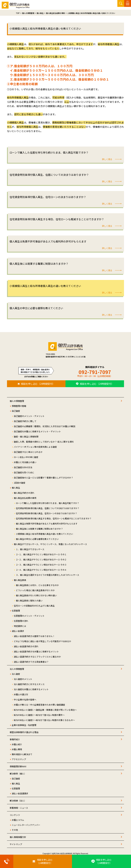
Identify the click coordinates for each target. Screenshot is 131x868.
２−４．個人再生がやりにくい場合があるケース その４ (41, 570)
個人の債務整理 (17, 401)
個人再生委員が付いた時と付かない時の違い (36, 595)
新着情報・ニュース (19, 808)
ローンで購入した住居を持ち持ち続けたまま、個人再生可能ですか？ (48, 503)
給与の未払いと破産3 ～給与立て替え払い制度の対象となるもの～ (44, 720)
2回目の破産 (20, 483)
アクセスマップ (19, 759)
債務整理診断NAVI (18, 766)
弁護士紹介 (17, 744)
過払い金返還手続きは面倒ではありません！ (34, 636)
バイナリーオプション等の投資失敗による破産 (35, 447)
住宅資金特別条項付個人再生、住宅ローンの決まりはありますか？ (46, 513)
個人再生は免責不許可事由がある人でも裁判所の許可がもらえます (47, 524)
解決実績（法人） (18, 801)
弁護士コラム (18, 820)
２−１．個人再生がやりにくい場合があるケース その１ (41, 554)
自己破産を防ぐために (24, 472)
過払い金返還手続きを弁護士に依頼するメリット (36, 651)
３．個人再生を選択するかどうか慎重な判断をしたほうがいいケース (48, 575)
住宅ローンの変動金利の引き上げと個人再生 (34, 606)
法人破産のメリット (23, 679)
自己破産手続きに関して (25, 421)
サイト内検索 (121, 3)
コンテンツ (15, 815)
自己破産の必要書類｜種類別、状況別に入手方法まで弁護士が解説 (45, 426)
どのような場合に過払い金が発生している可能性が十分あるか (42, 641)
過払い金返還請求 (20, 793)
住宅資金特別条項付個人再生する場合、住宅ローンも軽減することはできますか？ (54, 518)
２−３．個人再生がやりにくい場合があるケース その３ (41, 565)
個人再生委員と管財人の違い (29, 600)
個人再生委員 (20, 580)
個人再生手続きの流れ (24, 493)
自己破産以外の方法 (23, 467)
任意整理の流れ (21, 621)
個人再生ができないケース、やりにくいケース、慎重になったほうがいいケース (50, 544)
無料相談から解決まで (22, 754)
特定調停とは (20, 626)
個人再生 (16, 488)
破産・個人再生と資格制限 (26, 436)
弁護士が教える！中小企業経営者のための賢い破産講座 (39, 705)
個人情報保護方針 (18, 837)
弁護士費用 (17, 749)
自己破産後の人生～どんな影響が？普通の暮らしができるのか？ (43, 478)
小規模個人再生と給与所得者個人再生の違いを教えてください (44, 534)
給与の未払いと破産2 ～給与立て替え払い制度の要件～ (39, 715)
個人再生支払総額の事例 (25, 498)
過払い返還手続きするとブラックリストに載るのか (37, 657)
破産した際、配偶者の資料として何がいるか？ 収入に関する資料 (44, 442)
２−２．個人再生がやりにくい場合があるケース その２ (41, 559)
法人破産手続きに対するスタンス (29, 684)
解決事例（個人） (18, 774)
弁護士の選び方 (21, 694)
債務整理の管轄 (19, 406)
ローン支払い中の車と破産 (26, 457)
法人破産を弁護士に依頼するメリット (31, 689)
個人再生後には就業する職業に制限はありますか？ (39, 529)
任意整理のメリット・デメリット (29, 616)
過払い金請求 (18, 631)
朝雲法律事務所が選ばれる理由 (24, 732)
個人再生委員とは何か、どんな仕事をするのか (37, 585)
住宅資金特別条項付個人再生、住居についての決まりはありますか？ (48, 508)
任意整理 (16, 611)
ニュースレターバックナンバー (26, 825)
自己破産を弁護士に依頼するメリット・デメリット (37, 431)
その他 (15, 830)
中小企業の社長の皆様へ (25, 699)
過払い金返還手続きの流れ (26, 646)
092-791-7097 (95, 372)
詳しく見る (107, 159)
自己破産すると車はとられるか (28, 452)
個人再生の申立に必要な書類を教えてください (37, 539)
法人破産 (16, 674)
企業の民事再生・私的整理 (24, 725)
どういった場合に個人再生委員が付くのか (35, 590)
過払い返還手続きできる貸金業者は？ (31, 662)
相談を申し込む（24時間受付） (38, 384)
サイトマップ (16, 844)
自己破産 (16, 411)
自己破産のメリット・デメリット (29, 416)
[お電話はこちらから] (7, 861)
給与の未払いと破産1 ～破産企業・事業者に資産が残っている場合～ (45, 710)
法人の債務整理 (17, 669)
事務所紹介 (15, 739)
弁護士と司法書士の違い (25, 462)
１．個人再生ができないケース (30, 549)
